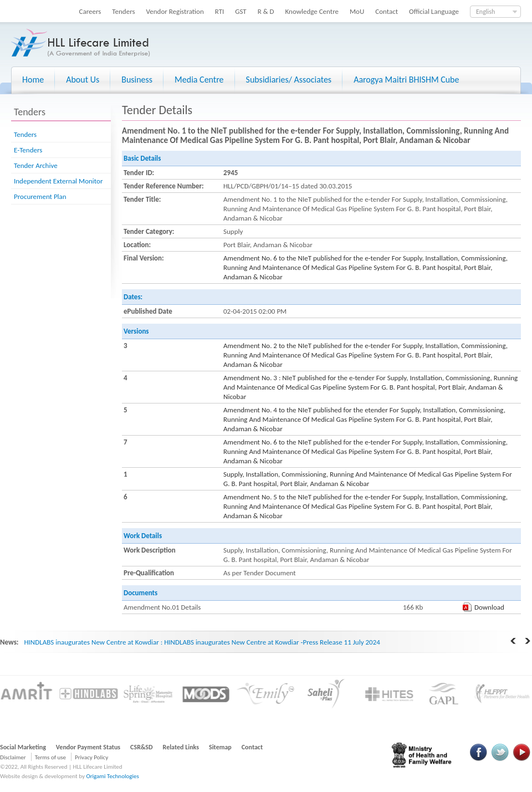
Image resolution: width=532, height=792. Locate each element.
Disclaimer (13, 757)
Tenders (123, 11)
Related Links (181, 747)
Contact (387, 11)
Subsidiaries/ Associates (289, 80)
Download (489, 607)
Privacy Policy (91, 757)
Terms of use (50, 757)
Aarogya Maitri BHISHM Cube (406, 80)
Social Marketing (23, 747)
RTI (220, 11)
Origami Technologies (112, 776)
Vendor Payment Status (88, 747)
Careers (90, 11)
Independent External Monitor (58, 181)
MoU (357, 11)
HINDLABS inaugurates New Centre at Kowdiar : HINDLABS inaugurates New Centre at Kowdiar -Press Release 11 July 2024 (202, 642)
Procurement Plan (40, 196)
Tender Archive (36, 165)
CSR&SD (141, 747)
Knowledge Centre (312, 11)
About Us (83, 80)
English (485, 12)
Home (33, 80)
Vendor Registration (175, 11)
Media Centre (199, 80)
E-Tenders (28, 150)
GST (241, 11)
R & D (266, 11)
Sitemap (220, 747)
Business (137, 80)
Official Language (434, 11)
